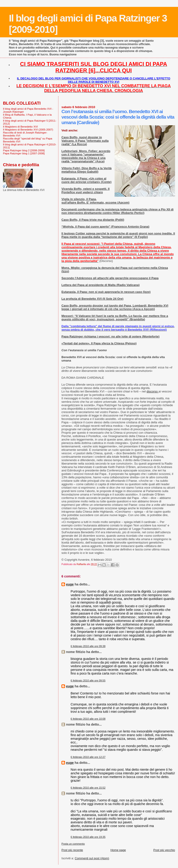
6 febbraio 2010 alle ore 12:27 (88, 757)
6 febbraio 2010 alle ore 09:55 (88, 680)
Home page (118, 850)
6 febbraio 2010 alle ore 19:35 (88, 837)
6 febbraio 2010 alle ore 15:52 (88, 788)
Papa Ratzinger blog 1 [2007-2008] (24, 153)
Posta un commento (73, 844)
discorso (153, 391)
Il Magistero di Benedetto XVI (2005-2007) (28, 129)
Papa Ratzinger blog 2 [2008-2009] (24, 150)
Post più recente (72, 850)
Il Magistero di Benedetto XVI (20, 127)
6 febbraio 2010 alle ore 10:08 (88, 719)
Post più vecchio (164, 850)
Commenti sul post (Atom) (92, 858)
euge (70, 584)
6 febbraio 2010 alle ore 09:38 (88, 646)
